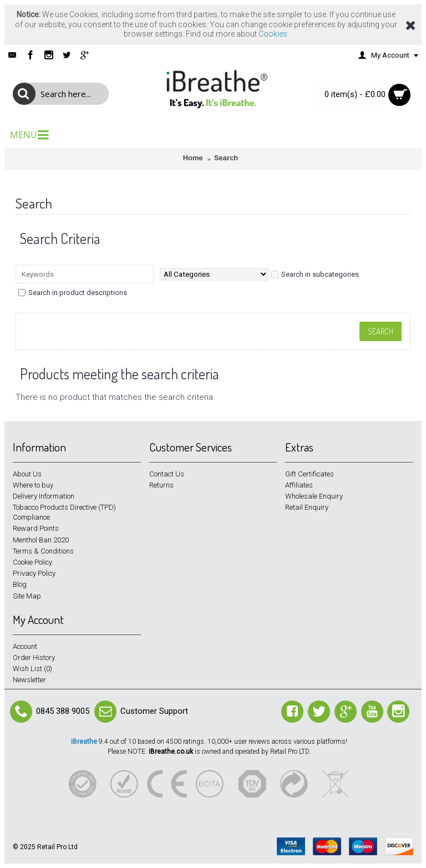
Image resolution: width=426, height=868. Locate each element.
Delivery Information (44, 496)
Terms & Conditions (43, 551)
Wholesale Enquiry (314, 496)
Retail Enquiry (307, 507)
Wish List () (32, 669)
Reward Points (36, 528)
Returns (161, 485)
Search (226, 158)
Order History (34, 658)
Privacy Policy (34, 573)
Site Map (27, 596)
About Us (27, 474)
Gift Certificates (310, 474)
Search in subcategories (315, 274)
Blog (20, 584)
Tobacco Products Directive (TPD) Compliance (64, 512)
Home (193, 158)
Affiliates (299, 485)
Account (25, 646)
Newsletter (29, 680)
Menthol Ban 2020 (41, 540)
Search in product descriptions (73, 293)
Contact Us (167, 474)
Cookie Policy (32, 562)
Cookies (273, 34)
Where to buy (33, 485)
